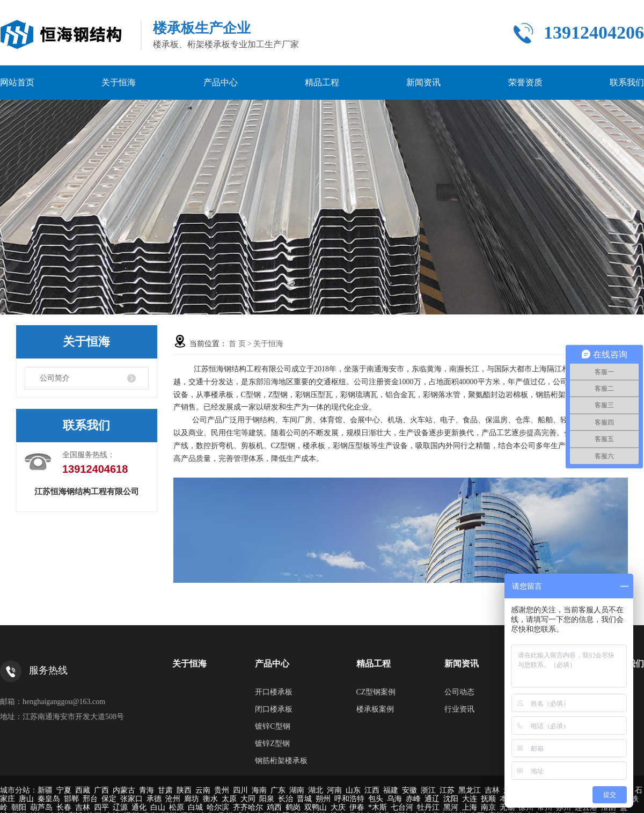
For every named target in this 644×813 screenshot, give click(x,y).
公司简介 (55, 378)
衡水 (210, 799)
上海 (470, 807)
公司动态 (459, 692)
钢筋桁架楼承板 (281, 761)
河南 (334, 790)
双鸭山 (316, 807)
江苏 (447, 790)
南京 (488, 807)
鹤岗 (293, 807)
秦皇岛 (49, 799)
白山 (158, 807)
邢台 (90, 799)
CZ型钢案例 (376, 692)
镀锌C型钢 (272, 726)
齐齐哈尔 (248, 807)
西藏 (83, 790)
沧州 (173, 799)
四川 (240, 790)
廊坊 (192, 799)
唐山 (26, 799)
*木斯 (378, 807)
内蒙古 (124, 790)
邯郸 (71, 799)
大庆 (338, 807)
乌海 (394, 799)
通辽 (432, 799)
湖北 (316, 790)
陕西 (184, 790)
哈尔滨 (218, 807)
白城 (195, 807)
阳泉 (267, 799)
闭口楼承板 (274, 709)
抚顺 (488, 799)
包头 (376, 799)
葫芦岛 (41, 807)
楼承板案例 (375, 709)
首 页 (237, 344)
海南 (259, 790)
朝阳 (19, 807)
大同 (248, 799)
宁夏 (64, 790)
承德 (154, 799)
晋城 (304, 799)
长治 (286, 799)
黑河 (451, 807)
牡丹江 (428, 807)
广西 (101, 790)
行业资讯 (459, 709)
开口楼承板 (274, 692)
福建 (391, 790)
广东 (278, 790)
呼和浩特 (349, 799)
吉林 (492, 790)
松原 (177, 807)
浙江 (428, 790)
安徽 (409, 790)
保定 (109, 799)
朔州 (323, 799)
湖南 (297, 790)
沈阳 (451, 799)
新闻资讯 (423, 82)
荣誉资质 (525, 82)
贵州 (222, 790)
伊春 (357, 807)
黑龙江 (470, 790)
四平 (101, 807)
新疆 (45, 790)
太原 (229, 799)
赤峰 (413, 799)
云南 (203, 790)
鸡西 (274, 807)
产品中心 (221, 82)
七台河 (402, 807)
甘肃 (165, 790)
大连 (470, 799)
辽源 (120, 807)
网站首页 (17, 82)
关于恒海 (119, 82)
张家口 (131, 799)
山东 (353, 790)
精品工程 (322, 82)
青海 (147, 790)
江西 (372, 790)
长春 (64, 807)
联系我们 (627, 82)
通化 (139, 807)
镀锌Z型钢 (272, 744)
